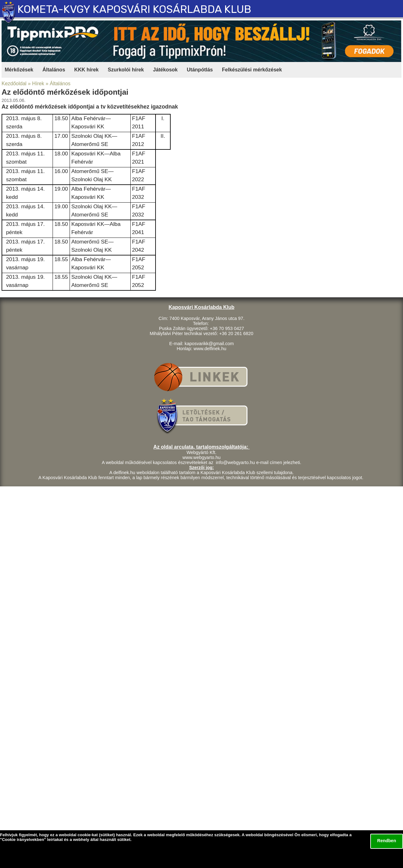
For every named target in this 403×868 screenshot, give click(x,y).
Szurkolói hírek (126, 70)
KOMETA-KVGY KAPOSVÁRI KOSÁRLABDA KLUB (134, 9)
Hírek (38, 84)
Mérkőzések (19, 70)
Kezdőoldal (14, 84)
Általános (54, 70)
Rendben (387, 841)
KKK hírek (86, 70)
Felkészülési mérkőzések (252, 70)
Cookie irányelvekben (23, 840)
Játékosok (165, 70)
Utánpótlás (200, 70)
